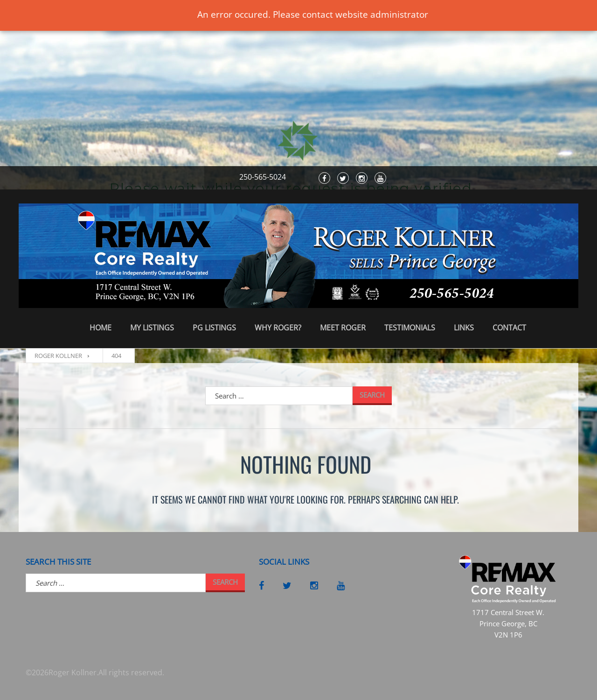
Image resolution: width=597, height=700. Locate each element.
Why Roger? (278, 328)
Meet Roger (343, 328)
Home (101, 328)
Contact (509, 328)
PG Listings (214, 328)
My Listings (152, 328)
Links (464, 328)
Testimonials (410, 328)
